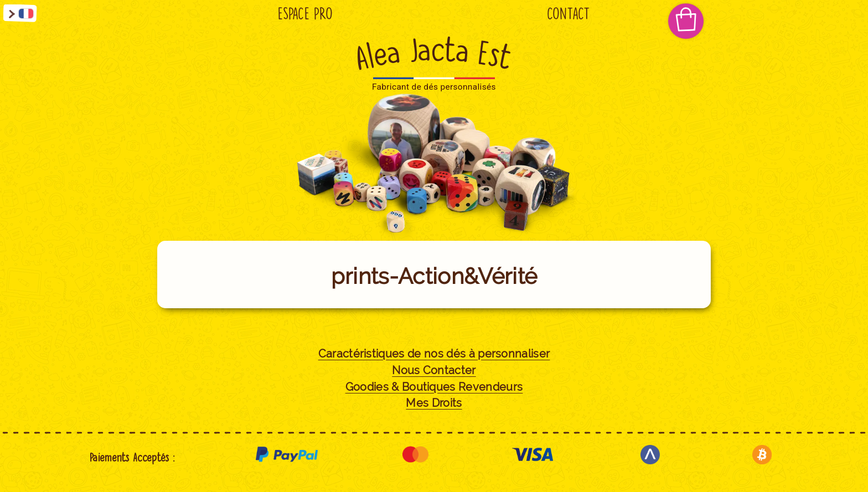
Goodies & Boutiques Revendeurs (434, 387)
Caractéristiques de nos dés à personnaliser (434, 354)
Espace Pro (305, 14)
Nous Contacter (434, 371)
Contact (569, 14)
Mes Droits (434, 403)
